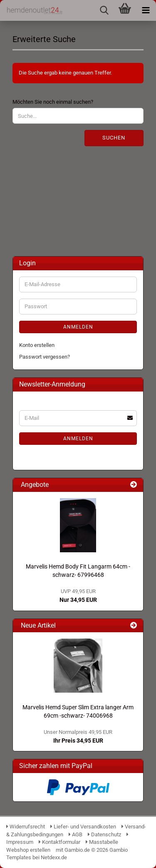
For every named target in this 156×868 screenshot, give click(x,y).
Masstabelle (102, 842)
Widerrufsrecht (26, 827)
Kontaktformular (59, 842)
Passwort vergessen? (45, 357)
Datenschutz (104, 834)
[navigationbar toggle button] (146, 10)
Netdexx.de (54, 857)
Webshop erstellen (28, 850)
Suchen (114, 138)
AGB (76, 834)
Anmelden (78, 327)
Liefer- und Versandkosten (83, 827)
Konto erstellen (37, 345)
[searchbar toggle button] (104, 10)
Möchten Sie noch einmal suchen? (53, 102)
